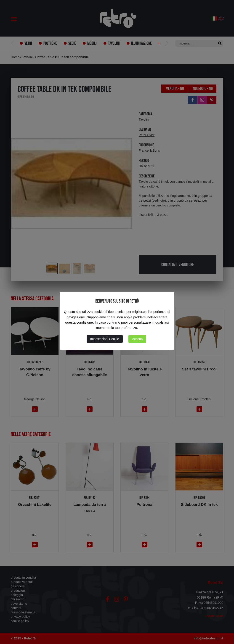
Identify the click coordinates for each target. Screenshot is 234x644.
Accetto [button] (137, 339)
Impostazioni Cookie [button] (105, 339)
